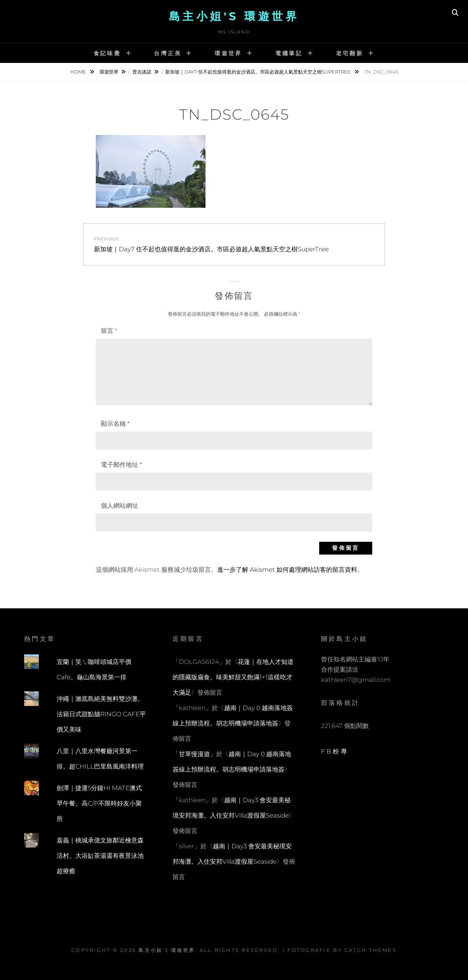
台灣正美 (168, 53)
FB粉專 (335, 751)
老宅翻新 (350, 53)
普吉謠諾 (142, 72)
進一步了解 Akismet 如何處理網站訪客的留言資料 (287, 570)
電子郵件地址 (121, 465)
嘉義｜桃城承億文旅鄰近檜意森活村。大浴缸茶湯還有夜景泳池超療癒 (100, 856)
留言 (109, 331)
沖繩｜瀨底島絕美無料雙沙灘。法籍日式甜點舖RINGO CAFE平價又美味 (101, 714)
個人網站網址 (120, 506)
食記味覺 (107, 53)
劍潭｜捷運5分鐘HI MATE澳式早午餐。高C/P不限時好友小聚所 (99, 803)
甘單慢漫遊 (194, 754)
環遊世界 (228, 53)
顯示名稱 (115, 424)
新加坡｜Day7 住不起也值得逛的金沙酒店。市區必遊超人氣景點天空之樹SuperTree (258, 72)
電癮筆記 (289, 53)
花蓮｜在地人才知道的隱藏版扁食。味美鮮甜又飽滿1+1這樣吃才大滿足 (233, 677)
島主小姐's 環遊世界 (234, 16)
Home (79, 72)
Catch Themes (371, 950)
